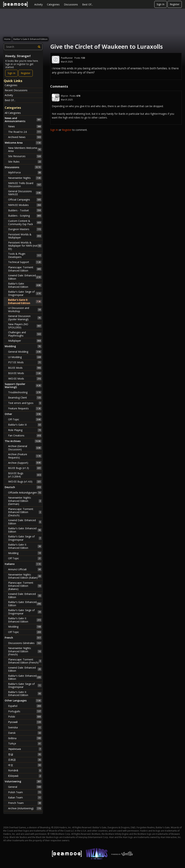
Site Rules (25, 162)
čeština (25, 738)
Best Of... (88, 4)
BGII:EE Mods (25, 373)
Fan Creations (25, 436)
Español (25, 706)
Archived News (25, 137)
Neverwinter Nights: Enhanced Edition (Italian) (25, 576)
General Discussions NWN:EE (25, 193)
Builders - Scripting (25, 216)
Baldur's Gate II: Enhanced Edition (25, 301)
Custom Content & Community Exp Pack (25, 222)
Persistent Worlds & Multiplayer (25, 236)
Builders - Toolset (25, 210)
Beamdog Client (25, 398)
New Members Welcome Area (25, 149)
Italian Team (25, 798)
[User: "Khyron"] (56, 98)
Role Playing (25, 430)
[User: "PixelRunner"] (56, 60)
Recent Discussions (16, 90)
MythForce (25, 173)
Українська (25, 749)
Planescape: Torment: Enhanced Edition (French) (25, 661)
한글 (25, 754)
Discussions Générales (25, 643)
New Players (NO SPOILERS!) (25, 326)
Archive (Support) (25, 463)
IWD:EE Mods (25, 379)
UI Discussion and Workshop (25, 310)
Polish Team (25, 792)
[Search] (39, 47)
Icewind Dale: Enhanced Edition (25, 277)
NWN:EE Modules (25, 205)
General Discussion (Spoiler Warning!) (25, 318)
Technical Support (25, 262)
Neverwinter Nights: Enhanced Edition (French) (25, 651)
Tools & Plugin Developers (25, 255)
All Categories (13, 113)
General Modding (25, 352)
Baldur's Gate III (25, 425)
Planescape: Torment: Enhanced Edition (25, 269)
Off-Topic (25, 419)
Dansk (25, 733)
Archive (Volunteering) (25, 808)
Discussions (71, 4)
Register (175, 4)
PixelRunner (67, 58)
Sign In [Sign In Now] (11, 73)
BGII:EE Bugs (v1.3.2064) (25, 475)
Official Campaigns (25, 200)
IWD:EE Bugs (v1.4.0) (25, 482)
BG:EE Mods (25, 368)
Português (25, 711)
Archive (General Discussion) (25, 448)
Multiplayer (25, 341)
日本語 (25, 760)
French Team (25, 803)
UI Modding (25, 357)
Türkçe (25, 744)
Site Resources (25, 156)
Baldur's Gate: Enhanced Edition (25, 285)
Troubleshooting (25, 392)
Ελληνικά (25, 776)
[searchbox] (23, 47)
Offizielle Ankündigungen (25, 493)
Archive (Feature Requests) (25, 456)
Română (25, 770)
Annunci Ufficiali (25, 569)
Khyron (64, 96)
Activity (38, 4)
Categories (53, 4)
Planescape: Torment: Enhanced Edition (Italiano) (25, 586)
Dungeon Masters (25, 229)
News (25, 126)
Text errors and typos (25, 403)
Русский (25, 722)
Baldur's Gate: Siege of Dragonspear (25, 293)
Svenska (25, 727)
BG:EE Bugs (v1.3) (25, 468)
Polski (25, 717)
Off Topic (25, 558)
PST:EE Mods (25, 362)
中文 (25, 765)
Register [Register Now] (26, 73)
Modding (25, 553)
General (25, 787)
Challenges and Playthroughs (25, 334)
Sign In (161, 4)
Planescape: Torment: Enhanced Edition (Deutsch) (25, 512)
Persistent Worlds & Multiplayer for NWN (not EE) (25, 246)
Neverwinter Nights (25, 178)
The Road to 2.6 (25, 132)
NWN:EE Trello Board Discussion (25, 185)
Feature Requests (25, 408)
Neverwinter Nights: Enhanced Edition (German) (25, 501)
